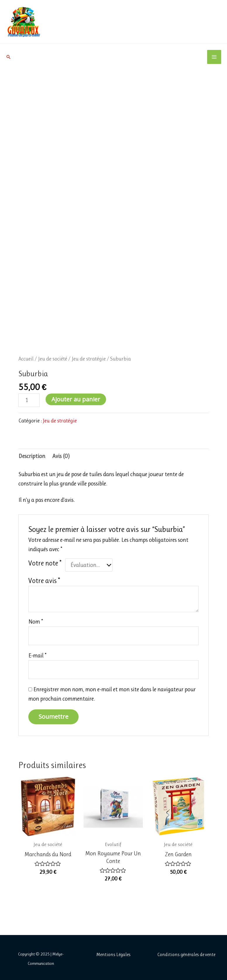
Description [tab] (32, 456)
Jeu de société (53, 359)
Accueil (26, 359)
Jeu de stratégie (89, 359)
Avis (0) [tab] (61, 456)
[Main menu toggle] (214, 57)
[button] (8, 57)
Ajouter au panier (76, 399)
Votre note (45, 563)
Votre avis (44, 581)
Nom (36, 622)
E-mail (37, 656)
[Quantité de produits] (29, 400)
